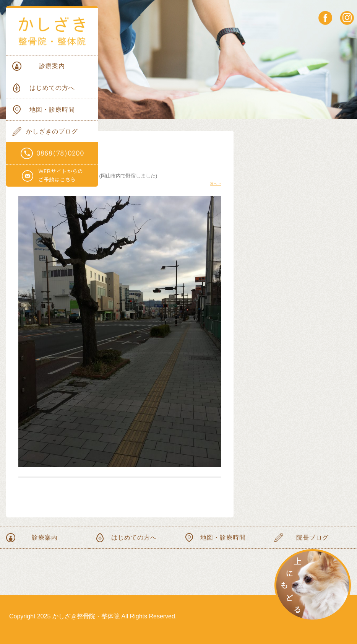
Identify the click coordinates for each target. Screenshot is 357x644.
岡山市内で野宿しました (128, 176)
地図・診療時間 (52, 110)
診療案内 (52, 66)
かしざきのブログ (52, 131)
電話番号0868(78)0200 (52, 154)
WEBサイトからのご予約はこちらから (52, 176)
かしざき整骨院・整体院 (52, 32)
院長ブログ (312, 537)
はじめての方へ (52, 88)
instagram (347, 18)
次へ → (216, 184)
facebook (325, 18)
